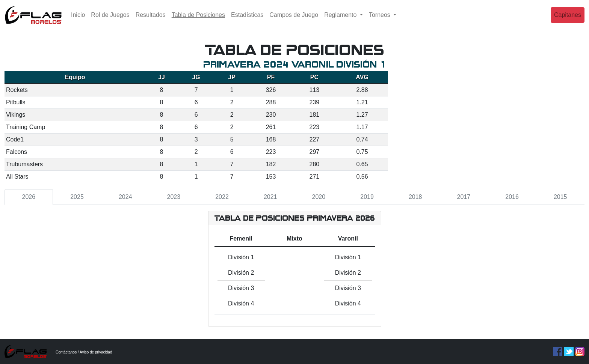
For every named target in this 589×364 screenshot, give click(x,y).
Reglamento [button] (341, 20)
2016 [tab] (512, 197)
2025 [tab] (77, 197)
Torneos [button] (380, 20)
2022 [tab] (222, 197)
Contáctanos (66, 352)
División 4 (241, 303)
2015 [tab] (560, 197)
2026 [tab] (29, 197)
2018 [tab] (415, 197)
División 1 (241, 257)
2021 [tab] (270, 197)
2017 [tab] (464, 197)
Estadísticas (247, 20)
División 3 (241, 288)
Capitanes (568, 20)
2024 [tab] (125, 197)
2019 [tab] (367, 197)
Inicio (78, 20)
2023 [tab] (174, 197)
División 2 (241, 273)
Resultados (151, 20)
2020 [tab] (319, 197)
